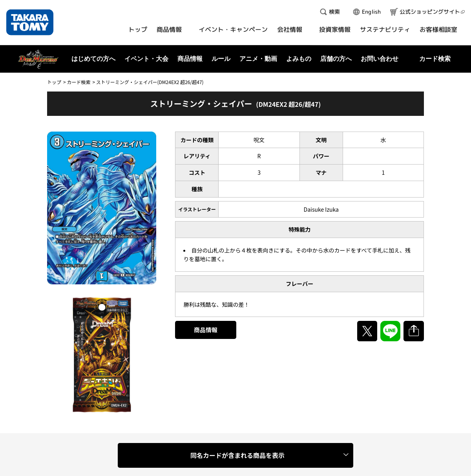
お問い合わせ (380, 59)
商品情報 (206, 330)
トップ (54, 82)
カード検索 (78, 82)
